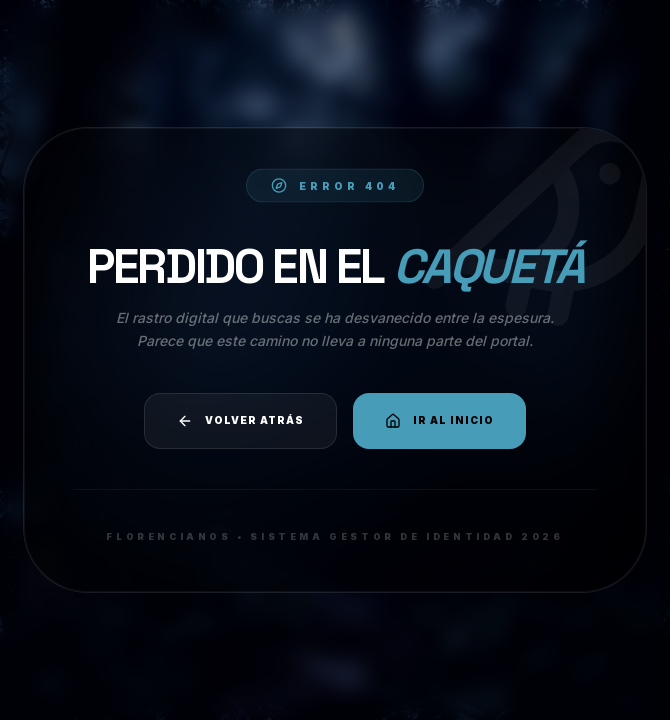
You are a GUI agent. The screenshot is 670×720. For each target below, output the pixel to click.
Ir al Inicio (439, 421)
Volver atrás (240, 421)
